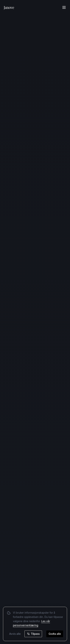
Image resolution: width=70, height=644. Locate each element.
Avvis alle (15, 634)
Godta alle (55, 634)
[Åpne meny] (64, 7)
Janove (9, 7)
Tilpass (33, 634)
